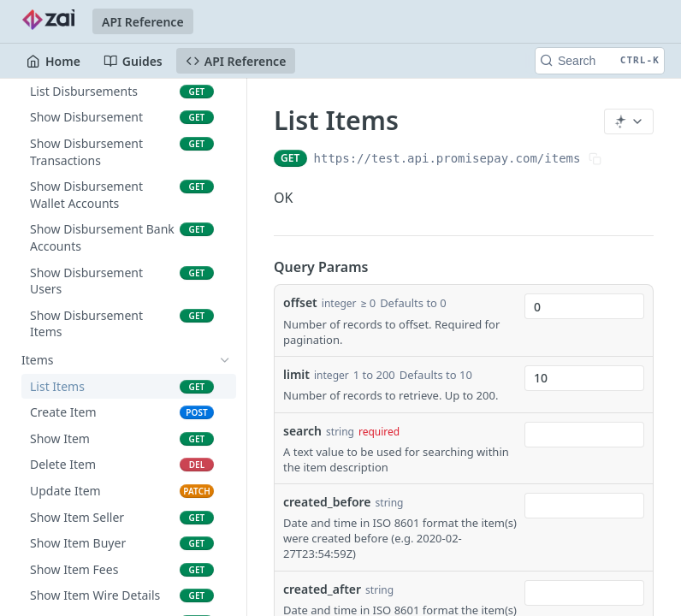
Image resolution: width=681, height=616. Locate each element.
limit (296, 374)
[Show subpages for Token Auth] (225, 229)
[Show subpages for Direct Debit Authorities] (225, 125)
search (302, 431)
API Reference (143, 22)
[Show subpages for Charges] (225, 177)
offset (300, 302)
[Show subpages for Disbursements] (225, 334)
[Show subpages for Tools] (225, 255)
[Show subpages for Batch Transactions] (225, 308)
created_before (327, 502)
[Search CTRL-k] (600, 61)
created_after (322, 589)
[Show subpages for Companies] (225, 98)
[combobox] (584, 306)
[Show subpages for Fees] (225, 151)
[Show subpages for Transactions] (225, 281)
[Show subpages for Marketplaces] (225, 203)
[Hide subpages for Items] (225, 360)
